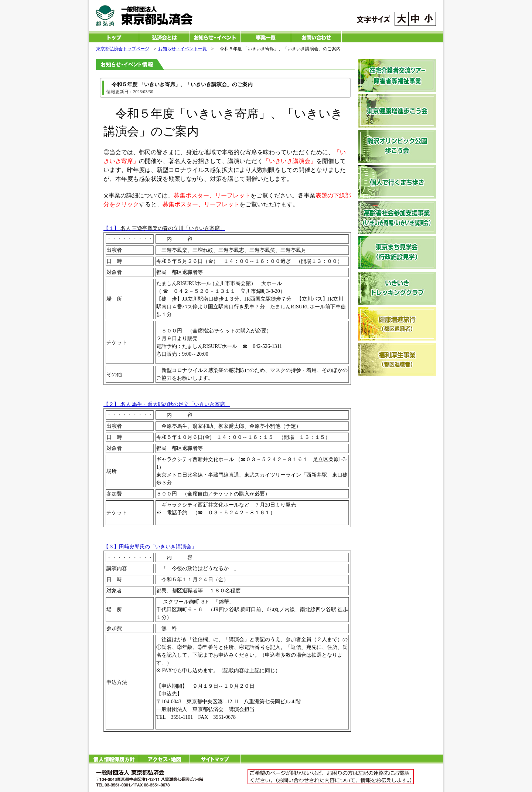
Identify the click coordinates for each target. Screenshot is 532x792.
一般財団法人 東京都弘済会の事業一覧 (266, 37)
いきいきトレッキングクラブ (397, 288)
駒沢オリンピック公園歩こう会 (397, 146)
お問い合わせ (316, 37)
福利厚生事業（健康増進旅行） (397, 359)
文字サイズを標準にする (415, 19)
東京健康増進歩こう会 (397, 111)
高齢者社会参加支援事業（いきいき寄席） (397, 217)
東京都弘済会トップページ (123, 49)
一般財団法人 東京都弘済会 (154, 16)
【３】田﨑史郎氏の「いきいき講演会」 (150, 547)
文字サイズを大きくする (402, 19)
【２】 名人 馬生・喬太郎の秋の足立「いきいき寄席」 (167, 404)
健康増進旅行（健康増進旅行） (397, 324)
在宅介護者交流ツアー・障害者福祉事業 (397, 75)
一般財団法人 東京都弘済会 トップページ (114, 37)
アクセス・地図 (164, 759)
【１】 (164, 228)
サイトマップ (215, 759)
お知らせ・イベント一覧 (215, 37)
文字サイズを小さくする (429, 19)
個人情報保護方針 (114, 759)
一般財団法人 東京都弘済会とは (164, 37)
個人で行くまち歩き (397, 182)
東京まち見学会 (397, 253)
